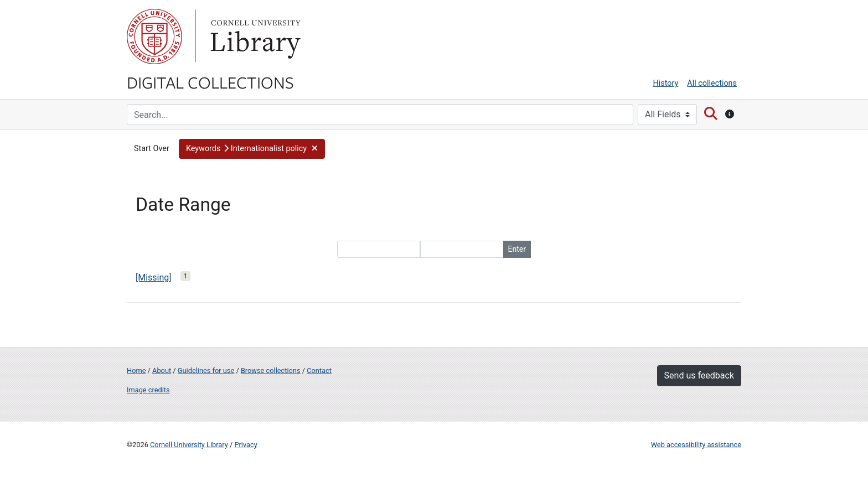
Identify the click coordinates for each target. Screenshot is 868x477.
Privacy (246, 445)
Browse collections (271, 370)
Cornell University (154, 37)
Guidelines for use (206, 370)
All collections (712, 83)
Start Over (152, 149)
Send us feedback (699, 375)
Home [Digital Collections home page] (136, 370)
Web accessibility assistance (696, 445)
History (666, 83)
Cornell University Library (189, 445)
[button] (252, 149)
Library (254, 37)
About (162, 370)
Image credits (148, 390)
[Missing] (154, 278)
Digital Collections (210, 82)
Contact (319, 370)
